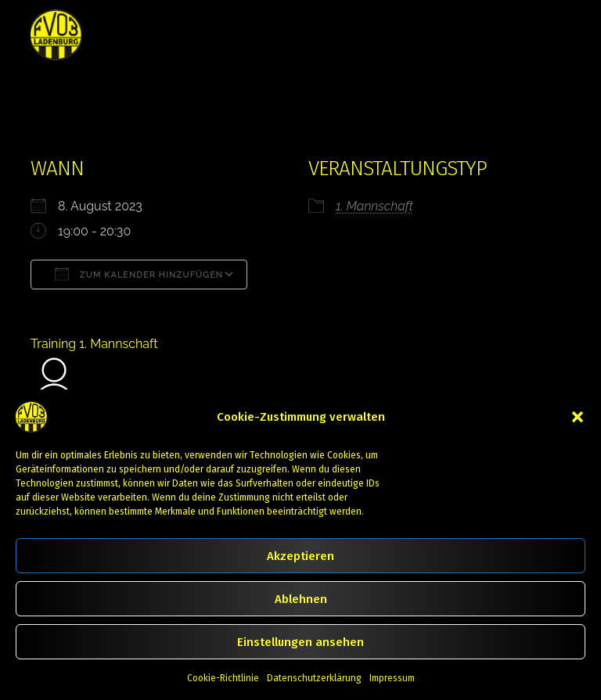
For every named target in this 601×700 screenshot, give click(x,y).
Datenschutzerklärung (314, 678)
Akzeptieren (300, 556)
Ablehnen (301, 599)
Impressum (392, 678)
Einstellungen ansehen (300, 642)
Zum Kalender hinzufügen (139, 274)
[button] (578, 417)
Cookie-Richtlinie (223, 678)
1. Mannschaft (374, 206)
